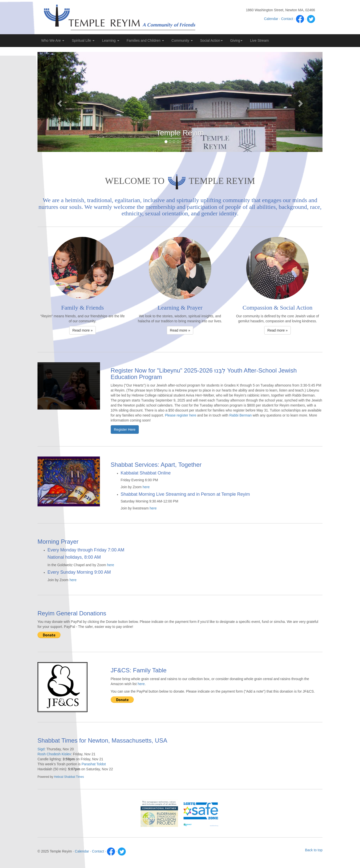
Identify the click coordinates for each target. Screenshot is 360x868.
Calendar (271, 19)
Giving (236, 40)
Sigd (41, 749)
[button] (59, 102)
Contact (287, 19)
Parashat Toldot (94, 764)
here (146, 487)
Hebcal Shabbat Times (69, 777)
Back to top (314, 850)
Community (182, 40)
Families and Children (145, 40)
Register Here (125, 430)
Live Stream (259, 40)
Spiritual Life (83, 40)
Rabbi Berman (240, 415)
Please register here (181, 415)
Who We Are (53, 40)
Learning (110, 40)
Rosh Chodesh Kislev (54, 754)
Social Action (211, 40)
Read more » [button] (83, 330)
